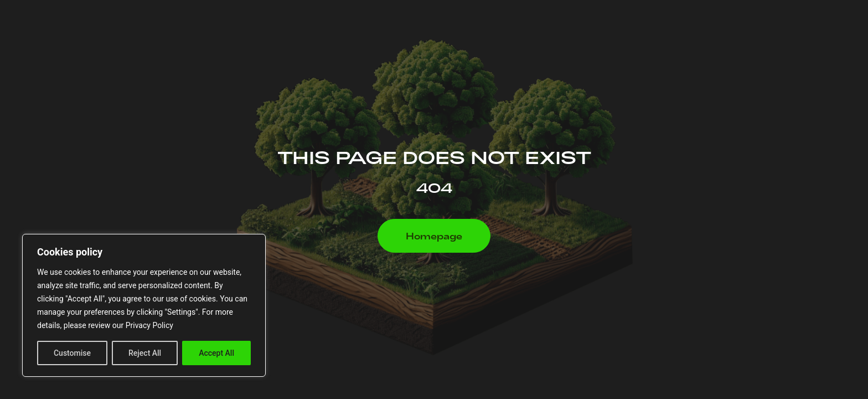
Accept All (216, 353)
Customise (72, 353)
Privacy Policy (149, 325)
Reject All (145, 353)
